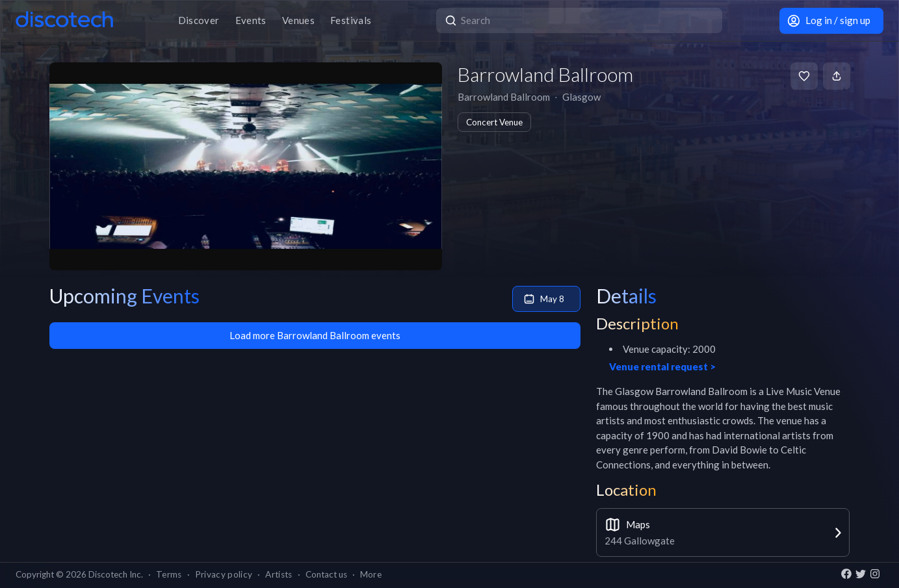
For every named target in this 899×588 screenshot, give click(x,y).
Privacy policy (224, 574)
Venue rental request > (662, 366)
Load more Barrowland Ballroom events (315, 335)
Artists (279, 574)
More (371, 574)
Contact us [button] (326, 574)
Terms (169, 574)
